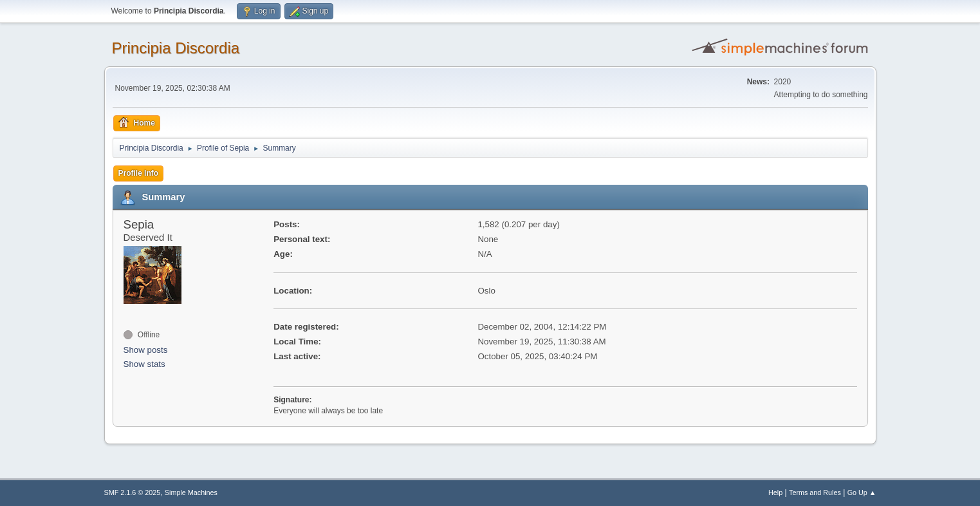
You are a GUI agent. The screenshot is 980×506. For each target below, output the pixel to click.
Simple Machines (191, 492)
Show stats (144, 364)
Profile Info (139, 173)
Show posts (146, 350)
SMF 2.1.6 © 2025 (133, 492)
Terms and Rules (815, 492)
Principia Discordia (176, 48)
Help (775, 492)
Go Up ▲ (862, 492)
